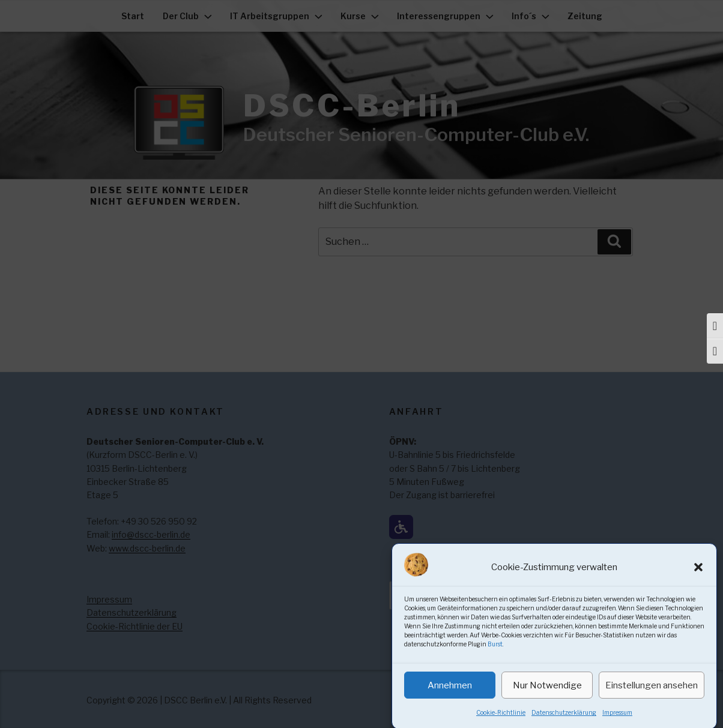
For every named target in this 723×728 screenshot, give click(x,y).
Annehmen (450, 694)
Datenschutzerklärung (564, 722)
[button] (698, 576)
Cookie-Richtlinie (501, 722)
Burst (495, 654)
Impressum (617, 722)
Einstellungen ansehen (652, 694)
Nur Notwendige (547, 694)
